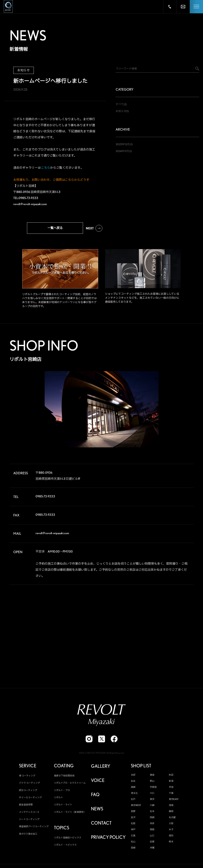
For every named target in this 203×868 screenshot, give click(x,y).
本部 (133, 776)
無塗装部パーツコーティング (34, 828)
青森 (152, 776)
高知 (171, 837)
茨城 (171, 789)
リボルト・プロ (62, 792)
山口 (152, 837)
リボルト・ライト (63, 806)
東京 (152, 801)
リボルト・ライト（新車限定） (70, 814)
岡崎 (152, 819)
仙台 (133, 783)
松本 (152, 813)
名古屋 (172, 819)
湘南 (171, 807)
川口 (152, 795)
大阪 (171, 825)
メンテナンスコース (29, 814)
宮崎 (133, 849)
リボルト (58, 799)
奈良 (152, 825)
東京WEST (136, 807)
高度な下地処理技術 (64, 777)
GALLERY (101, 768)
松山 (133, 843)
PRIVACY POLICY (108, 839)
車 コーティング (27, 777)
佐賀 (152, 843)
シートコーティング (29, 821)
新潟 (171, 783)
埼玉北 (134, 795)
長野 (133, 813)
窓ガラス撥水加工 (28, 835)
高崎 (133, 789)
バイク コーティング (29, 784)
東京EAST (174, 801)
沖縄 (152, 849)
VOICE (98, 782)
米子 (171, 831)
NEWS (97, 810)
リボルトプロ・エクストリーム (70, 784)
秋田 (171, 776)
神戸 (133, 831)
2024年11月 (122, 151)
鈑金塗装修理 (26, 806)
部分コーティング (28, 792)
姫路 (152, 831)
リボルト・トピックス (65, 846)
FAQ (95, 796)
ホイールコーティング (30, 799)
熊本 (171, 843)
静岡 (171, 813)
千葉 (171, 795)
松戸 (133, 801)
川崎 (152, 807)
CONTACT (101, 825)
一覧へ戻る (55, 228)
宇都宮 (153, 789)
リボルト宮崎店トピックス (68, 839)
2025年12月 (123, 144)
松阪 (133, 825)
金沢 (133, 819)
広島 (133, 837)
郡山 (152, 783)
